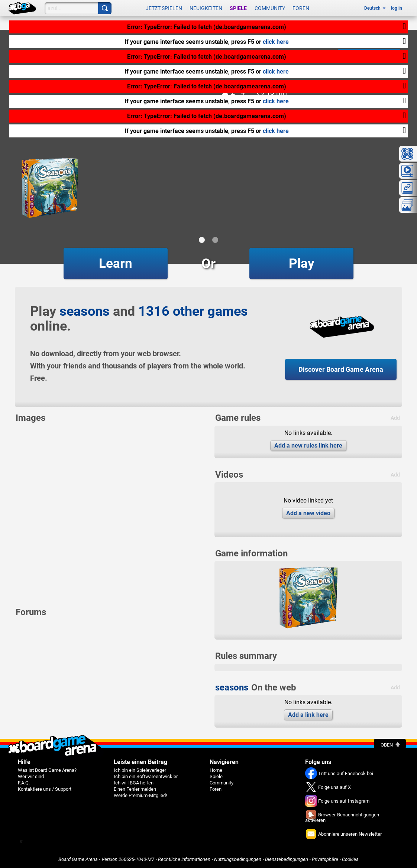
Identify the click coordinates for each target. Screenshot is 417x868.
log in (397, 8)
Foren (301, 8)
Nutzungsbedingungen (238, 859)
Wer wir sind (31, 776)
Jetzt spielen (164, 8)
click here (276, 42)
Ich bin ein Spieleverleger (140, 770)
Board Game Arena (78, 859)
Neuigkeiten (206, 8)
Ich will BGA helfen (134, 783)
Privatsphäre (325, 859)
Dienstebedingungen (287, 859)
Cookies (350, 859)
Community (270, 8)
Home (216, 770)
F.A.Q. (24, 783)
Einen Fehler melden (135, 789)
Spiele (238, 8)
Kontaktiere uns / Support (45, 789)
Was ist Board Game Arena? (47, 770)
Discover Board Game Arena (341, 369)
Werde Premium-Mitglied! (140, 795)
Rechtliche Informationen (184, 859)
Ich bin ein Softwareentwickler (146, 776)
